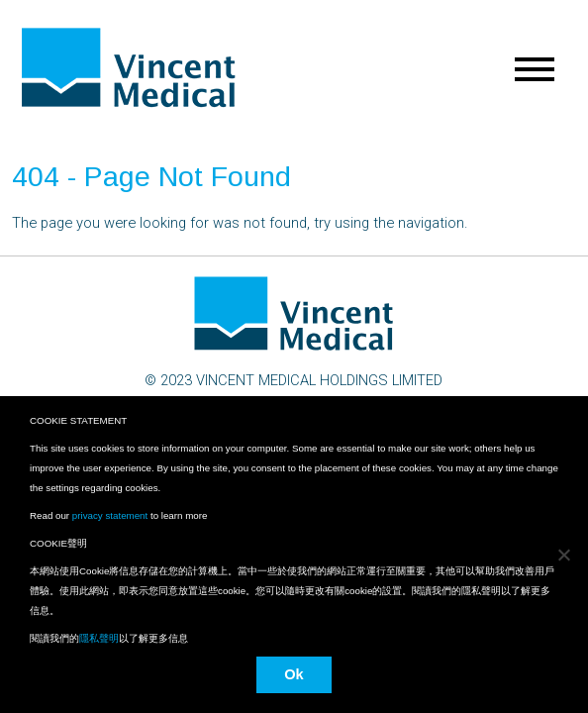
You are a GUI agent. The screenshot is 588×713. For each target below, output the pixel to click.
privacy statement (110, 515)
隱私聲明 (99, 638)
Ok (294, 674)
